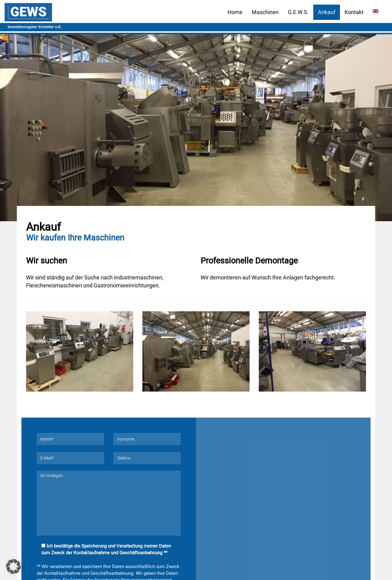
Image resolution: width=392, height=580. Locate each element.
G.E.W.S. (298, 12)
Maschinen (265, 12)
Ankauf (327, 12)
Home (235, 12)
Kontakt (354, 12)
